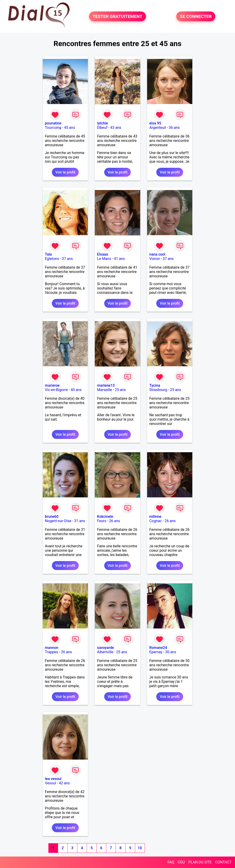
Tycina (155, 385)
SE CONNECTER (196, 16)
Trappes (52, 652)
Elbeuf (102, 128)
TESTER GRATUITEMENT (118, 16)
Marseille (105, 390)
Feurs (102, 521)
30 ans (171, 652)
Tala (48, 254)
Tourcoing (53, 128)
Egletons (52, 259)
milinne (155, 517)
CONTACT (223, 862)
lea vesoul (53, 779)
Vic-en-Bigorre (56, 390)
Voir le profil (65, 172)
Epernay (156, 652)
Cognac (156, 521)
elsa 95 (155, 123)
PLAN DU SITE (200, 862)
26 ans (115, 521)
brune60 (52, 517)
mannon (52, 648)
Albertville (105, 652)
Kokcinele (105, 517)
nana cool (157, 254)
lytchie (102, 123)
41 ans (119, 259)
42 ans (64, 783)
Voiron (155, 259)
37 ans (67, 259)
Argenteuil (158, 128)
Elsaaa (102, 254)
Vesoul (50, 783)
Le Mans (104, 259)
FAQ (171, 862)
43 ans (116, 128)
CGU (181, 862)
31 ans (80, 521)
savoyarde (105, 648)
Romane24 (158, 648)
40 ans (76, 390)
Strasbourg (158, 390)
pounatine (53, 123)
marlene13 (106, 385)
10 (140, 848)
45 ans (70, 128)
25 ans (120, 390)
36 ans (174, 128)
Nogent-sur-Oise (58, 521)
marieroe (52, 385)
